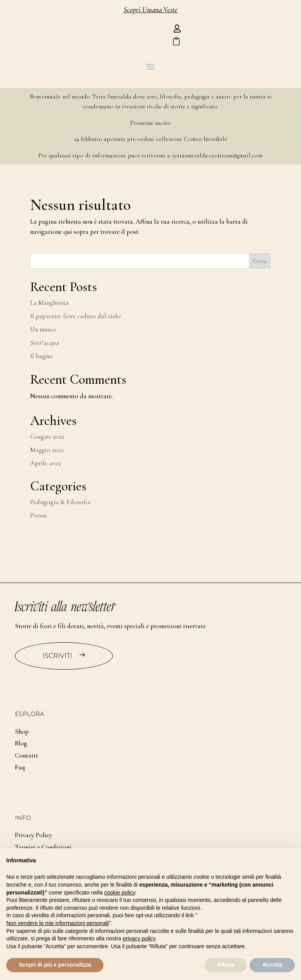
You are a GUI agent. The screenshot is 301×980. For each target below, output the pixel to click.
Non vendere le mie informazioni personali (57, 923)
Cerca (260, 261)
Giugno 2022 (47, 436)
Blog (21, 743)
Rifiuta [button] (226, 965)
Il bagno (41, 356)
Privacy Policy (34, 835)
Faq (20, 767)
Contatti (26, 755)
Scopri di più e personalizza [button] (55, 965)
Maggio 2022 (47, 450)
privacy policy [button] (139, 938)
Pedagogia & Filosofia (60, 502)
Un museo (43, 329)
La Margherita (49, 303)
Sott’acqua (45, 343)
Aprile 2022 (45, 463)
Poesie (39, 515)
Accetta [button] (272, 965)
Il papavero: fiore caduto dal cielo (75, 316)
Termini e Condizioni (43, 847)
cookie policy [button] (120, 893)
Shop (22, 731)
